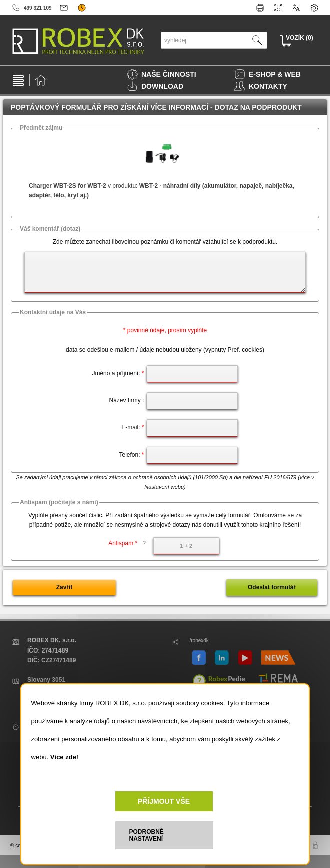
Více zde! (64, 757)
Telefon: (131, 455)
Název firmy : (126, 400)
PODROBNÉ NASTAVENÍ (146, 835)
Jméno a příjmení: (118, 373)
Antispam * (127, 543)
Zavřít (64, 587)
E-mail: (132, 427)
